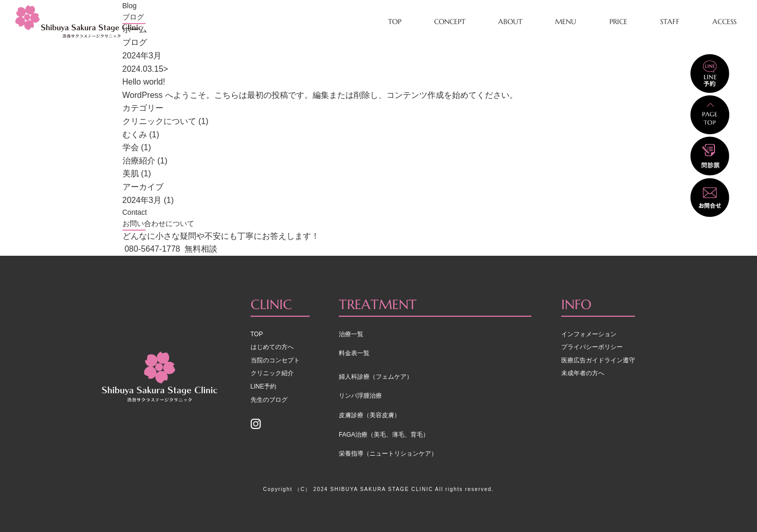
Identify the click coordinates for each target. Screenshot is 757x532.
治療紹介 (139, 161)
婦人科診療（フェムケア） (376, 377)
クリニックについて (159, 121)
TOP (395, 22)
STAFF (670, 22)
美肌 (131, 173)
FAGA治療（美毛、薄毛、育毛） (384, 435)
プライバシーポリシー (592, 347)
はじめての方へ (272, 347)
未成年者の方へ (583, 373)
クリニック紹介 (272, 373)
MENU (566, 22)
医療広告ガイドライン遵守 (598, 360)
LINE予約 (264, 386)
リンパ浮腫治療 (360, 396)
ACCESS (724, 22)
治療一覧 (351, 334)
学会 (131, 147)
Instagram (274, 425)
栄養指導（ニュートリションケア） (388, 454)
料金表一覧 (354, 353)
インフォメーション (589, 334)
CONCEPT (450, 22)
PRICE (618, 22)
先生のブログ (269, 400)
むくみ (135, 135)
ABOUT (510, 22)
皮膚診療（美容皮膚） (370, 415)
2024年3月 (142, 200)
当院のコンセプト (275, 360)
